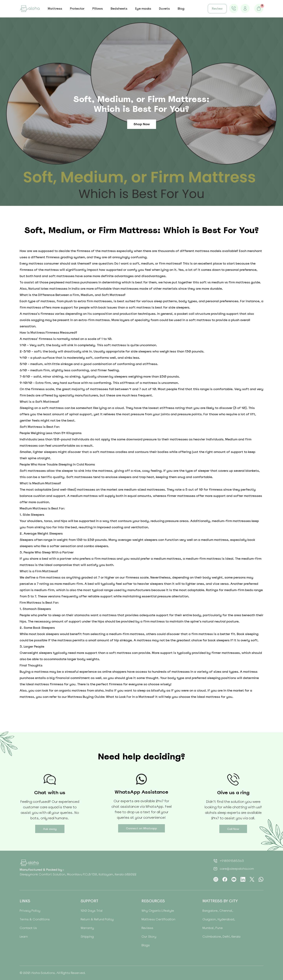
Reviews (147, 928)
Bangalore (210, 911)
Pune (219, 928)
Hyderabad (225, 919)
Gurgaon (209, 919)
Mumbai (208, 928)
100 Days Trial (91, 911)
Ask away (50, 829)
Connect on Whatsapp (141, 828)
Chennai (225, 911)
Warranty (87, 928)
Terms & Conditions (35, 919)
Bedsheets (119, 9)
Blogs (146, 945)
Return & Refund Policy (97, 919)
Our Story (149, 937)
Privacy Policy (30, 911)
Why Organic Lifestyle (158, 911)
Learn (24, 937)
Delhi (226, 937)
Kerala (236, 937)
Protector (77, 9)
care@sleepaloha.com (237, 869)
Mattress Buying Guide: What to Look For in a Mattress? (111, 697)
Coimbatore (212, 937)
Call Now (233, 829)
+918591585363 (232, 861)
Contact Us (28, 928)
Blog (181, 9)
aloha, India (104, 690)
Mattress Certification (158, 919)
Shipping (87, 937)
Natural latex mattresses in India (54, 289)
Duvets (164, 9)
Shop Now (142, 124)
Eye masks (143, 9)
